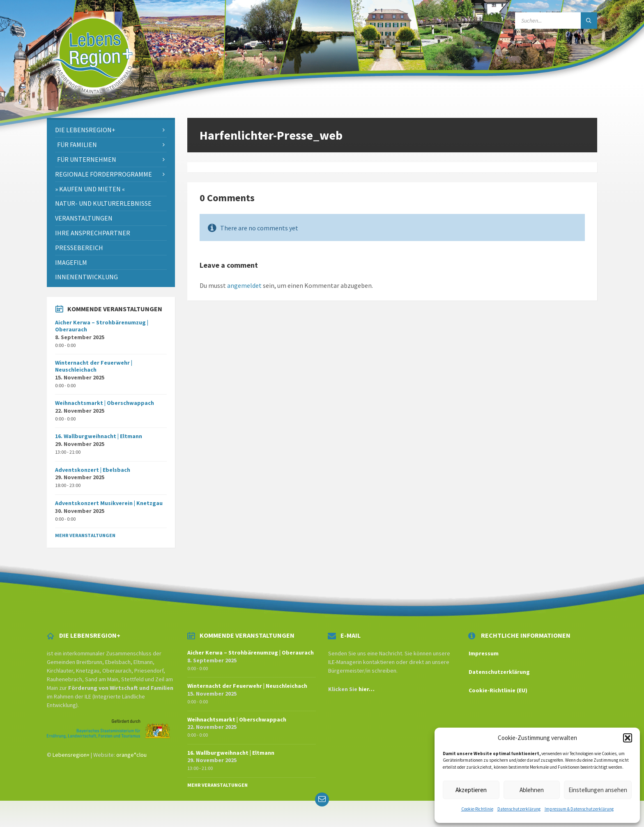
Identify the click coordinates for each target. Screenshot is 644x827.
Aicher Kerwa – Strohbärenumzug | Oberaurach (102, 326)
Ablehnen (532, 790)
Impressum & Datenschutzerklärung (579, 809)
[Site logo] (93, 102)
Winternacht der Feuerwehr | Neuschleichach (94, 366)
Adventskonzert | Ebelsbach (93, 470)
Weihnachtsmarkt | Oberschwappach (105, 403)
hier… (367, 689)
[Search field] (556, 21)
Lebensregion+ (71, 755)
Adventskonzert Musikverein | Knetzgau (109, 503)
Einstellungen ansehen (598, 790)
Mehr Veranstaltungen (85, 535)
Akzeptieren (471, 790)
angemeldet (244, 285)
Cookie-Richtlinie (477, 809)
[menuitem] (111, 130)
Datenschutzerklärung (519, 809)
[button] (628, 738)
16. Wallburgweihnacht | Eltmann (99, 436)
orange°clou (131, 755)
